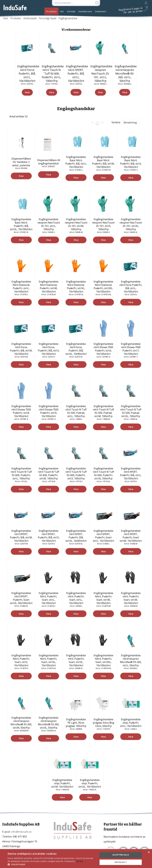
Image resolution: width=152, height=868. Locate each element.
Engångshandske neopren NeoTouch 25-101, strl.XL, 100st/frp (131, 224)
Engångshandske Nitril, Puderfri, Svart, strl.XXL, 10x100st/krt (103, 660)
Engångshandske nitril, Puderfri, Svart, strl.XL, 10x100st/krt (76, 660)
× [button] (149, 852)
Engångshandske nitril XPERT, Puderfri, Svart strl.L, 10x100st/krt (103, 536)
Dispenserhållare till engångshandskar (49, 162)
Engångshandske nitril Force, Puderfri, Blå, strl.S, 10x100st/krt (49, 349)
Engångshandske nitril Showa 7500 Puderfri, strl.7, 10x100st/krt (131, 349)
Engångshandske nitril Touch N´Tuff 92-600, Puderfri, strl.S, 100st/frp (76, 473)
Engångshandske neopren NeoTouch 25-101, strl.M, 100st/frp (76, 224)
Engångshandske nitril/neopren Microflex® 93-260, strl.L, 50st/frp (131, 660)
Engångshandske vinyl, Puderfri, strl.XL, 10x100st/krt (90, 783)
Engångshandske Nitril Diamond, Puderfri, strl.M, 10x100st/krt (49, 287)
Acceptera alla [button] (121, 855)
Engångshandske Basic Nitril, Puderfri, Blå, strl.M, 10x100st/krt (103, 162)
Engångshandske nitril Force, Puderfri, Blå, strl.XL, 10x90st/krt (76, 349)
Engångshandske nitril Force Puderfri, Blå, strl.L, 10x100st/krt (131, 287)
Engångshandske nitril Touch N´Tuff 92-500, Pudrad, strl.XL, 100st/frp (131, 411)
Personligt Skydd (47, 18)
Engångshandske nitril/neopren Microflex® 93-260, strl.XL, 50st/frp (49, 723)
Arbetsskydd (30, 18)
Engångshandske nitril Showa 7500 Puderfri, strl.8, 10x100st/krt (21, 411)
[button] (52, 864)
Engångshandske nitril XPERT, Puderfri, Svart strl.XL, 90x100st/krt (21, 598)
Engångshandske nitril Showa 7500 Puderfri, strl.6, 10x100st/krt (103, 349)
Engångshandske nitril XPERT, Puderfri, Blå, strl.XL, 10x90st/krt (76, 536)
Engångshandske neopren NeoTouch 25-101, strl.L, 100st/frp (49, 224)
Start (6, 18)
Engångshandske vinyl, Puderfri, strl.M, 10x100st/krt (62, 783)
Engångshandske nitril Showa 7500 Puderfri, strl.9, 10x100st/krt (49, 411)
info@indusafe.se (21, 832)
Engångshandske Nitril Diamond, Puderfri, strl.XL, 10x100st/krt (76, 287)
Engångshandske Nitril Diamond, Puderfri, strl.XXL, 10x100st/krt (103, 287)
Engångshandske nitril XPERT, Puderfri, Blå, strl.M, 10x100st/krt (21, 536)
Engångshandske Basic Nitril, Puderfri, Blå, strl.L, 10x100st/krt (76, 162)
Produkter (51, 11)
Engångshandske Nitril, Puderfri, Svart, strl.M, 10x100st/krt (103, 598)
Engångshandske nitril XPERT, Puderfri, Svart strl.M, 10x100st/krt (131, 536)
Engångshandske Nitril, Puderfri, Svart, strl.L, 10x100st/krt (49, 598)
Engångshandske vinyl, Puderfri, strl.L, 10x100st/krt (131, 723)
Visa (21, 176)
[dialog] (76, 859)
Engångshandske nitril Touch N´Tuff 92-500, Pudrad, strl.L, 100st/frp (76, 411)
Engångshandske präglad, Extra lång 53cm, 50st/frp (103, 723)
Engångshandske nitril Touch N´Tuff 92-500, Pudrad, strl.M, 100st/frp (103, 411)
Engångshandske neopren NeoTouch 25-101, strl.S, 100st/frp (103, 224)
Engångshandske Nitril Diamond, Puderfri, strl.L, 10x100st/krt (21, 287)
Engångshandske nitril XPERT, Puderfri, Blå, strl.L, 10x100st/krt (131, 473)
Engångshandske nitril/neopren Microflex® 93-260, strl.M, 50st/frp (21, 723)
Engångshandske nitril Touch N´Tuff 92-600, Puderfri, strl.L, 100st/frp (21, 473)
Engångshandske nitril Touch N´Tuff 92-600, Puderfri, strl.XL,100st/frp (103, 473)
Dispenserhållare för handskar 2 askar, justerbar (21, 162)
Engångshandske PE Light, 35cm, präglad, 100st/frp (76, 723)
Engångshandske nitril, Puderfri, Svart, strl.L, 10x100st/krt (76, 598)
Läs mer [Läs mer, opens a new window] (80, 861)
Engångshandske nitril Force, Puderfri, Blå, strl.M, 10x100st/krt (21, 349)
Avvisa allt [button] (121, 862)
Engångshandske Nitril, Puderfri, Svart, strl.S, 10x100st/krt (21, 660)
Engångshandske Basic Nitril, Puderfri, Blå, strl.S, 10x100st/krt (131, 162)
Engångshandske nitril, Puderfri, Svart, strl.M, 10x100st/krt (131, 598)
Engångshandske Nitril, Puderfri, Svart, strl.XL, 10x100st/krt (49, 660)
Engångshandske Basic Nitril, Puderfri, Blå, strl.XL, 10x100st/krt (21, 224)
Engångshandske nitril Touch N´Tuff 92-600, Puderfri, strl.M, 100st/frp (49, 473)
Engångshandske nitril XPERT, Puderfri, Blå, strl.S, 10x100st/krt (49, 536)
